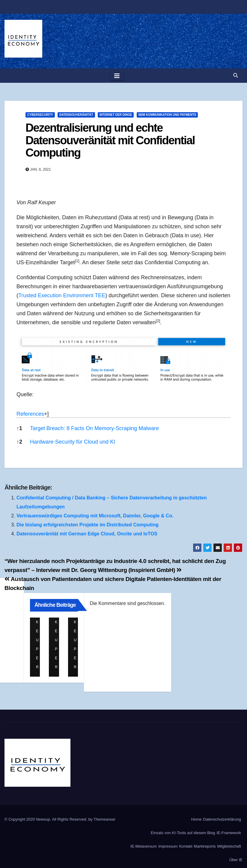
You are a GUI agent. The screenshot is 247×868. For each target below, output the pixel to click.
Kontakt (186, 846)
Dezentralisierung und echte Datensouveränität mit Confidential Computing (110, 140)
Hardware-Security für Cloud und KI (73, 442)
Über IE (236, 860)
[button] (236, 75)
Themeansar (104, 819)
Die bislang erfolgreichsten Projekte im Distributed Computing (88, 525)
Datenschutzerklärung (222, 819)
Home (196, 819)
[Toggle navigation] (117, 76)
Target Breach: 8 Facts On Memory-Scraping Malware (94, 428)
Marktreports (205, 846)
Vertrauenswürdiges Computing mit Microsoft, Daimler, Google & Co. (95, 516)
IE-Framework (229, 833)
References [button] (30, 414)
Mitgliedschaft (229, 846)
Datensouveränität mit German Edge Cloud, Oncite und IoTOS (87, 534)
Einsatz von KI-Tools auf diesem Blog (183, 833)
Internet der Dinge (116, 115)
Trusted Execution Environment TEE (62, 295)
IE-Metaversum (144, 846)
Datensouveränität (76, 115)
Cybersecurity (40, 115)
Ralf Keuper (39, 622)
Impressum (168, 846)
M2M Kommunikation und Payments (167, 115)
